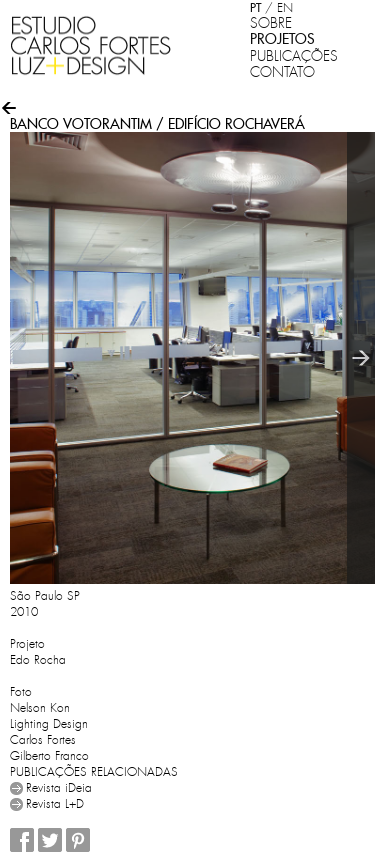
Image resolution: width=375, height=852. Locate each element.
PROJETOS (282, 39)
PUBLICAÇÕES (294, 56)
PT (255, 7)
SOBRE (271, 23)
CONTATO (282, 72)
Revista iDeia (59, 788)
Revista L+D (55, 804)
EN (285, 8)
